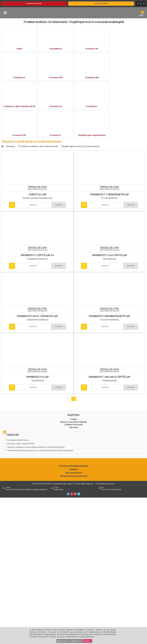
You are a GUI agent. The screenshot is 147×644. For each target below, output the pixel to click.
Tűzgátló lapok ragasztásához (92, 135)
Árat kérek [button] (59, 241)
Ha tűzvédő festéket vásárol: (18, 586)
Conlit (19, 49)
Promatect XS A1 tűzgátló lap (37, 426)
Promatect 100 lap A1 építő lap (110, 523)
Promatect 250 (19, 135)
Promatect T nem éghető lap (110, 231)
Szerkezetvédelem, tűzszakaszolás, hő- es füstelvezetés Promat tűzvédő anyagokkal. (40, 597)
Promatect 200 (92, 78)
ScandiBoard (56, 49)
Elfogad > (87, 641)
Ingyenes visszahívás (34, 4)
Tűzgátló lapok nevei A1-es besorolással (80, 146)
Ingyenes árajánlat (101, 4)
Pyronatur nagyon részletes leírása (21, 590)
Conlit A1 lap (38, 231)
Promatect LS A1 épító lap (110, 328)
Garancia (73, 616)
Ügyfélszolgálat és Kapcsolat (74, 623)
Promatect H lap (38, 523)
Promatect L (92, 106)
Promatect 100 (56, 78)
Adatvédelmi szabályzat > (69, 641)
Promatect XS (92, 49)
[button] (12, 242)
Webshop (10, 146)
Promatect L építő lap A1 (37, 328)
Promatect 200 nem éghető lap (110, 426)
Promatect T (55, 135)
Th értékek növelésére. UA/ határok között (38, 146)
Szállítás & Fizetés (73, 619)
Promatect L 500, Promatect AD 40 (19, 106)
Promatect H (19, 78)
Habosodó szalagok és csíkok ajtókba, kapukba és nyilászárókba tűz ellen (36, 593)
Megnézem (33, 241)
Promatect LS (56, 106)
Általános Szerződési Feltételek (73, 613)
